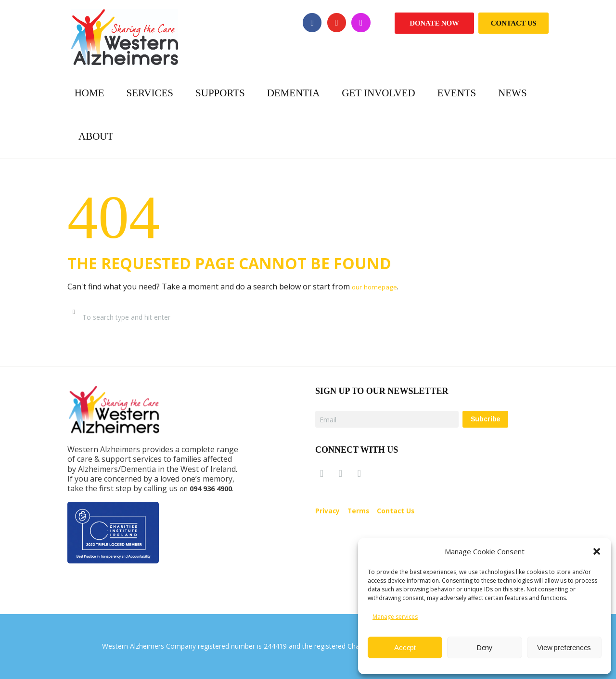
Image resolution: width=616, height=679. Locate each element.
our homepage (379, 287)
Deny (485, 647)
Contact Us (514, 23)
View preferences (564, 647)
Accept (405, 647)
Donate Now (434, 23)
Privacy (329, 512)
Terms (363, 512)
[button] (597, 551)
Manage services (395, 617)
